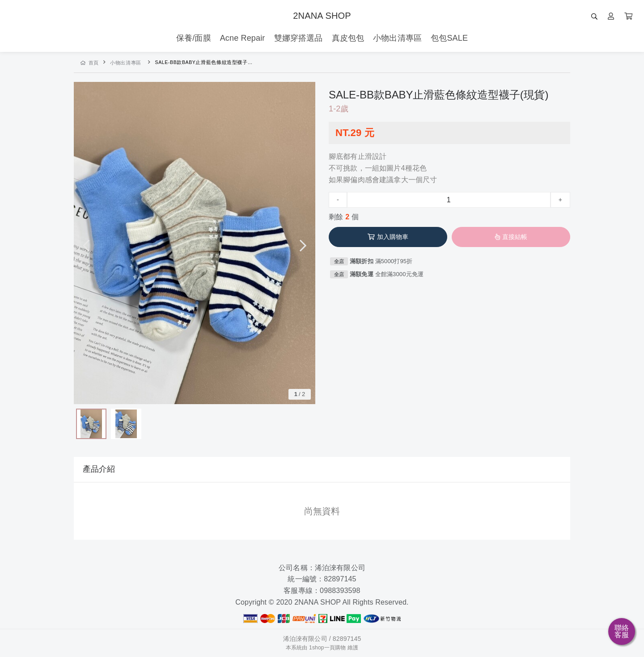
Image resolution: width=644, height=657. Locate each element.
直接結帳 (511, 237)
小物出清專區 (126, 63)
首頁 (90, 63)
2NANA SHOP (322, 16)
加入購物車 (388, 237)
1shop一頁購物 (327, 648)
